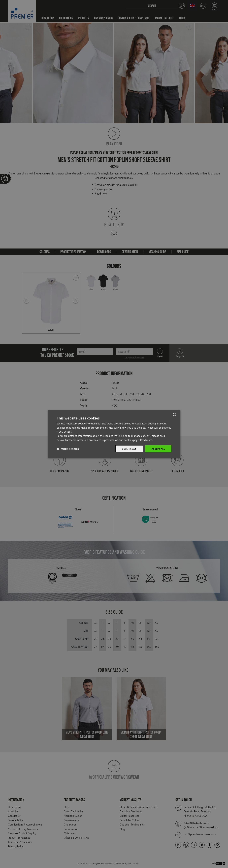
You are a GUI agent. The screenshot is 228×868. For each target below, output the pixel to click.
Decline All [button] (128, 449)
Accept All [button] (158, 449)
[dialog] (114, 434)
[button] (68, 449)
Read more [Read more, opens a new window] (147, 440)
